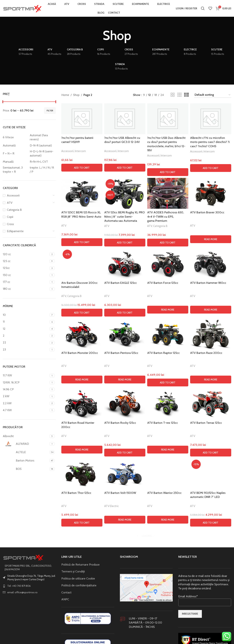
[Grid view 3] (180, 95)
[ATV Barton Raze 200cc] (211, 582)
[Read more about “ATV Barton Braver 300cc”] (211, 239)
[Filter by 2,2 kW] (26, 403)
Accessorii (13, 195)
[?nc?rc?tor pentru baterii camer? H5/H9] (82, 119)
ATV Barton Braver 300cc (207, 212)
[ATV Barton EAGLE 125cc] (125, 264)
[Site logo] (22, 8)
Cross (10, 224)
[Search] (203, 8)
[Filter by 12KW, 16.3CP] (26, 382)
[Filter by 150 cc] (26, 275)
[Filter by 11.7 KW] (26, 375)
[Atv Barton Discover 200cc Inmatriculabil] (82, 388)
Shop (76, 95)
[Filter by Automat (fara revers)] (42, 137)
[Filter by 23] (26, 350)
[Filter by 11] (26, 322)
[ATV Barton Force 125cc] (168, 264)
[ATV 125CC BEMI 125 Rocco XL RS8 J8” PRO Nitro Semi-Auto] (82, 193)
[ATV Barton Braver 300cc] (211, 193)
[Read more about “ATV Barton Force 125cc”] (168, 310)
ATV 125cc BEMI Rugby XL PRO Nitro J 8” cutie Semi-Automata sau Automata (125, 217)
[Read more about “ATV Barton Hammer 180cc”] (211, 310)
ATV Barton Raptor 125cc (163, 601)
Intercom (80, 151)
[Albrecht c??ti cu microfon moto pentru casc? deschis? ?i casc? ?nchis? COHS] (211, 119)
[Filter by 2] (26, 336)
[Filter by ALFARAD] (26, 444)
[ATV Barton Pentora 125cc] (125, 582)
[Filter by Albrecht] (26, 436)
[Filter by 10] (26, 315)
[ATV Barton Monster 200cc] (82, 582)
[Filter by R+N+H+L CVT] (42, 162)
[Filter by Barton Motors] (26, 461)
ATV (10, 203)
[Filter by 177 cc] (26, 282)
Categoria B (14, 210)
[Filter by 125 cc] (26, 261)
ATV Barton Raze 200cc (206, 601)
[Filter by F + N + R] (15, 154)
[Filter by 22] (26, 343)
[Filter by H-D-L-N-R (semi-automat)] (42, 154)
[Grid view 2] (173, 95)
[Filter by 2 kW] (26, 396)
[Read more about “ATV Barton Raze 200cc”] (211, 627)
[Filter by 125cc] (26, 268)
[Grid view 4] (186, 95)
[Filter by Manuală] (15, 162)
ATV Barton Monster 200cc (80, 601)
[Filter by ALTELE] (26, 452)
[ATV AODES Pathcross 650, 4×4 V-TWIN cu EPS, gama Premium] (168, 193)
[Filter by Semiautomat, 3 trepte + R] (15, 170)
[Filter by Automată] (15, 146)
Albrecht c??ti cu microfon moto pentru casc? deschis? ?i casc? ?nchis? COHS (210, 142)
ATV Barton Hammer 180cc (208, 283)
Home (65, 95)
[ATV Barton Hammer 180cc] (211, 264)
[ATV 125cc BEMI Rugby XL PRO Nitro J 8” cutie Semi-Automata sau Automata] (125, 193)
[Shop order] (213, 95)
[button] (82, 168)
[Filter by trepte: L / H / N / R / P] (42, 170)
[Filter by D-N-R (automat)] (42, 146)
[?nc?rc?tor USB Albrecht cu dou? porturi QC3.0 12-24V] (125, 119)
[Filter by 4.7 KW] (26, 410)
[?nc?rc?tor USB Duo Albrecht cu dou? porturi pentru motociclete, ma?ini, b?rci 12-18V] (168, 119)
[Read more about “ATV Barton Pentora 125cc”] (125, 627)
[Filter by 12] (26, 329)
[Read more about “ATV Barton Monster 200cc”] (82, 627)
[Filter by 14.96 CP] (26, 389)
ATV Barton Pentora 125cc (121, 601)
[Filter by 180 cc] (26, 289)
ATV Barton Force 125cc (163, 283)
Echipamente (15, 231)
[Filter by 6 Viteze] (15, 137)
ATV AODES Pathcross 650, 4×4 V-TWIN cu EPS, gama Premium (166, 217)
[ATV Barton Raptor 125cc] (168, 582)
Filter (50, 110)
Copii (10, 217)
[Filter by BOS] (26, 469)
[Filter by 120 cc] (26, 254)
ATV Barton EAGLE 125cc (121, 283)
